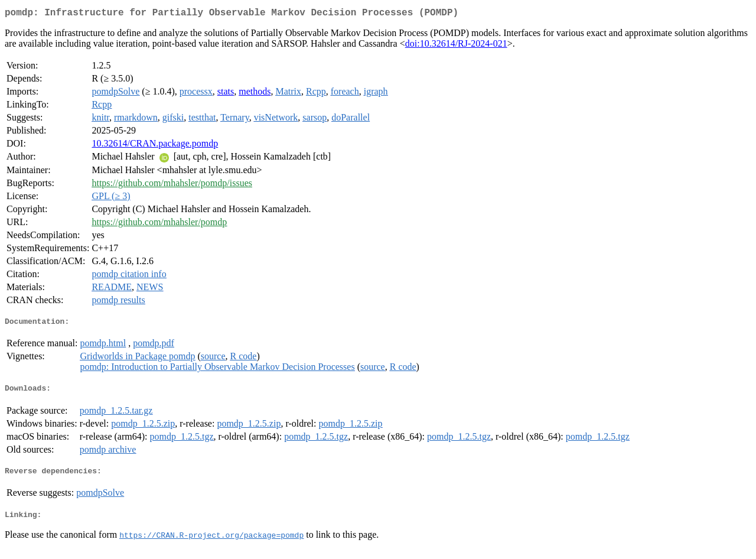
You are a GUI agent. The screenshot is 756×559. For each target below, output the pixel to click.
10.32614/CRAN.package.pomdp (155, 146)
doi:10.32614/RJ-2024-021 (456, 46)
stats (226, 94)
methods (255, 94)
